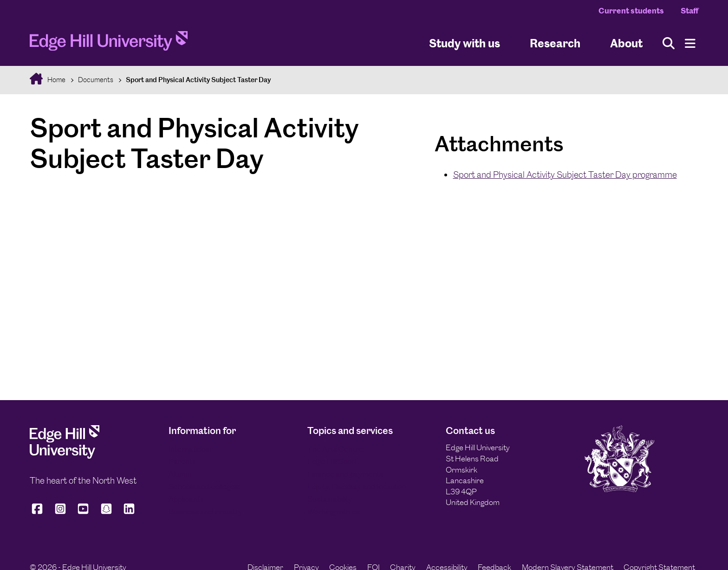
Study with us (465, 43)
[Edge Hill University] (65, 456)
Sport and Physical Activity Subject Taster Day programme (565, 175)
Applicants (186, 499)
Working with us (333, 512)
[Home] (109, 43)
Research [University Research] (555, 43)
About (626, 43)
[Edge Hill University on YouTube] (83, 513)
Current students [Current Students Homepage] (631, 11)
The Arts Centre (335, 449)
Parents (182, 461)
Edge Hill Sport (332, 461)
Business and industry (205, 512)
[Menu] (690, 43)
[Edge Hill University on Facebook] (39, 513)
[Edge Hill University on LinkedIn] (129, 513)
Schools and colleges (203, 486)
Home (56, 80)
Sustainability (330, 499)
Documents (96, 80)
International (190, 449)
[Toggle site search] (669, 43)
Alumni (180, 474)
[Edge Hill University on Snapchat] (106, 513)
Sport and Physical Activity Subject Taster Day (198, 80)
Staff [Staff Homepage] (689, 11)
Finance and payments (345, 474)
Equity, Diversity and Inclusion (357, 486)
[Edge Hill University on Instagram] (60, 513)
